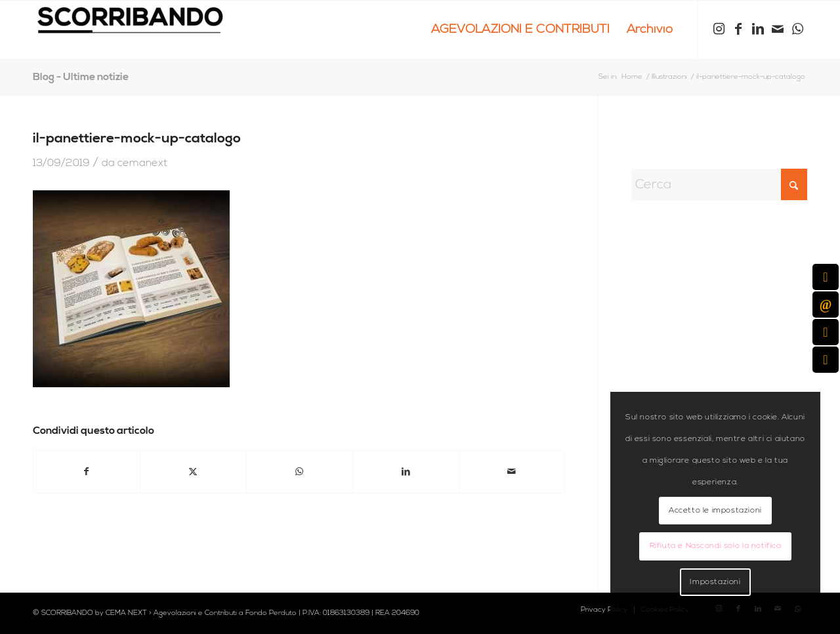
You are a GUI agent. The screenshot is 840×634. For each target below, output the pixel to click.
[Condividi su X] (193, 472)
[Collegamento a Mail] (778, 29)
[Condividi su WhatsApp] (300, 472)
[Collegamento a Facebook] (738, 29)
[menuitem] (520, 30)
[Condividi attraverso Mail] (512, 472)
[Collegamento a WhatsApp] (797, 29)
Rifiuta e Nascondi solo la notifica (716, 546)
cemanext (142, 163)
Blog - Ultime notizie (81, 77)
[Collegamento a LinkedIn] (758, 29)
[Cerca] (719, 184)
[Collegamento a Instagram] (719, 29)
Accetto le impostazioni (715, 510)
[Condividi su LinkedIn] (406, 472)
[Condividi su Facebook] (87, 472)
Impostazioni (715, 582)
